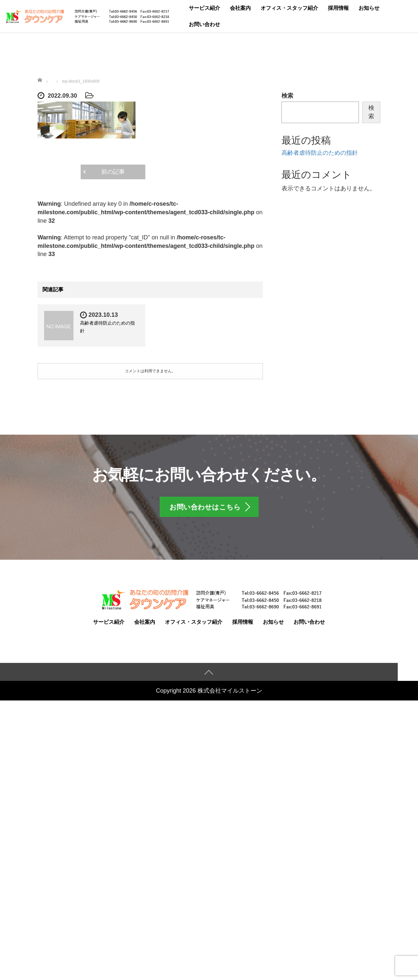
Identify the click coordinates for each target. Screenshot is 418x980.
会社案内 (240, 8)
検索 (287, 96)
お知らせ (369, 8)
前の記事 (113, 172)
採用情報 (338, 8)
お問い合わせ (204, 24)
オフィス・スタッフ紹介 (289, 8)
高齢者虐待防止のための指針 (320, 153)
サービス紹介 (204, 8)
